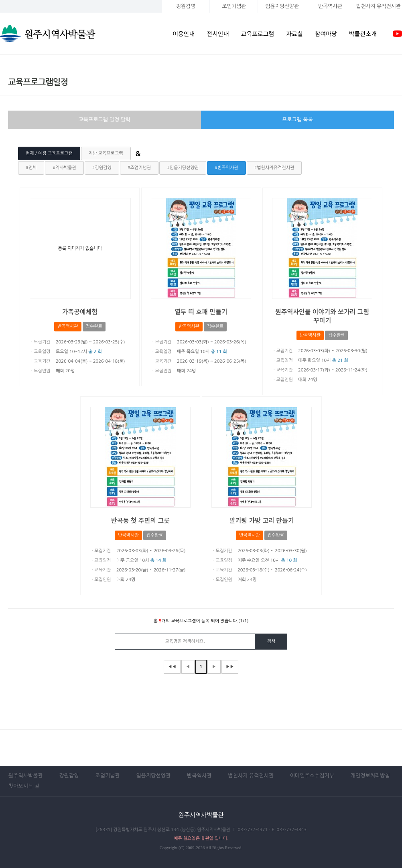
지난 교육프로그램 (106, 153)
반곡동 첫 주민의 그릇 (140, 520)
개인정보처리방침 (370, 776)
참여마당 (326, 33)
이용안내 (184, 33)
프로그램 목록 (297, 120)
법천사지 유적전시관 (251, 776)
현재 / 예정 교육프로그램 (49, 153)
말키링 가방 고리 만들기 (262, 520)
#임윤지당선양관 (183, 168)
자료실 (294, 33)
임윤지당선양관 (282, 6)
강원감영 (186, 6)
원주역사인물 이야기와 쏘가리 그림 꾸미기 (322, 316)
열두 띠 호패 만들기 (201, 311)
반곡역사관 (330, 6)
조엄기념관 (234, 6)
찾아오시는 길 (24, 786)
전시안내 (218, 33)
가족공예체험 (80, 311)
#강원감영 (102, 168)
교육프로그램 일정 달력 (105, 120)
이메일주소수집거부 (312, 776)
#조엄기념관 (139, 168)
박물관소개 (363, 33)
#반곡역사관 (226, 168)
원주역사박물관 (26, 776)
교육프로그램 (258, 33)
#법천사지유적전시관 (274, 168)
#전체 (31, 168)
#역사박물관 (64, 168)
